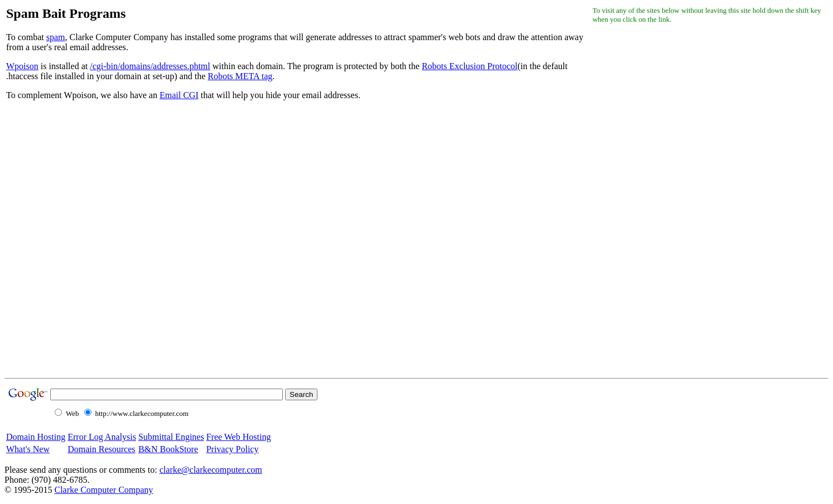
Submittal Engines (171, 437)
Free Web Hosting (239, 437)
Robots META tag (240, 76)
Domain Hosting (36, 437)
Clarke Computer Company (103, 490)
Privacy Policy (233, 449)
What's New (28, 449)
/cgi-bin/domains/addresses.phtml (150, 66)
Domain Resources (101, 449)
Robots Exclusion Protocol (470, 66)
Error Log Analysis (102, 437)
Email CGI (179, 95)
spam (56, 37)
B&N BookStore (168, 449)
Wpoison (22, 66)
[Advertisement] (637, 200)
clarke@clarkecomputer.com (211, 470)
